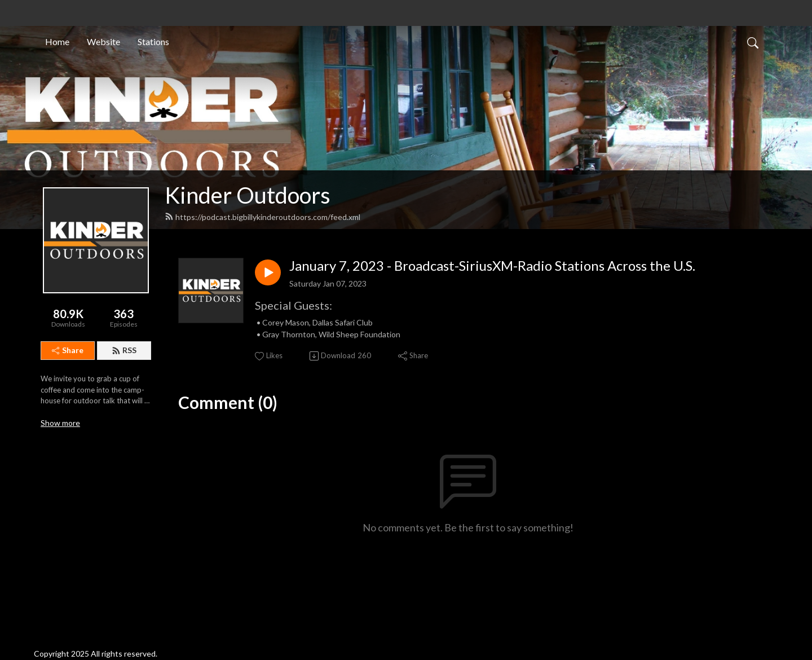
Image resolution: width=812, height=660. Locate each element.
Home (57, 41)
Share (68, 350)
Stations (153, 41)
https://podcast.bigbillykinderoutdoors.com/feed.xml (262, 217)
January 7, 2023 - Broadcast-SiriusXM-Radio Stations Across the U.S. (492, 266)
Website (103, 41)
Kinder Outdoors (248, 195)
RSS (124, 350)
